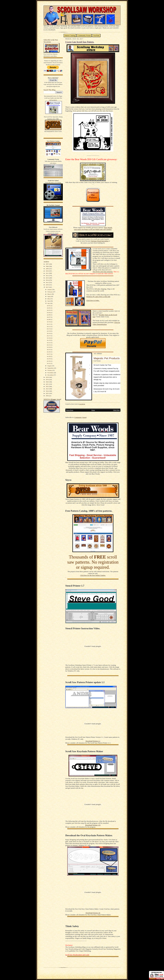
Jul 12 (49, 326)
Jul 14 (49, 331)
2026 (47, 396)
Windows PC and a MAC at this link (98, 297)
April (49, 296)
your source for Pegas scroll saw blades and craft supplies (93, 229)
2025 (47, 393)
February (50, 292)
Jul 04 (49, 313)
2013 (47, 278)
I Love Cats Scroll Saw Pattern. (80, 42)
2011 (47, 273)
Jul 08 (49, 319)
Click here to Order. (93, 300)
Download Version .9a (93, 913)
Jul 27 (49, 354)
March (49, 294)
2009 (47, 269)
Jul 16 (49, 333)
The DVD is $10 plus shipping (103, 272)
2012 (47, 276)
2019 (47, 380)
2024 (47, 391)
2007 (47, 264)
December (50, 375)
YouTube (96, 35)
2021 (47, 384)
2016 (47, 285)
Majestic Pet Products (107, 358)
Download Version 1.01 (93, 825)
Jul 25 (49, 349)
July (49, 303)
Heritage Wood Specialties (100, 241)
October (50, 370)
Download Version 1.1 (93, 741)
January (50, 289)
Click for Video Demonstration (106, 323)
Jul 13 (49, 329)
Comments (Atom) (80, 417)
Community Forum (84, 35)
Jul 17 (49, 336)
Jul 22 (49, 343)
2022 (47, 386)
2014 (47, 280)
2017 (47, 287)
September (51, 368)
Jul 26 (49, 352)
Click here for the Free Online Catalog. (93, 575)
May (49, 299)
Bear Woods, (108, 228)
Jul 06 (49, 315)
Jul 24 (49, 347)
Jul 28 (49, 356)
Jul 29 (49, 359)
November (51, 373)
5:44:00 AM (82, 404)
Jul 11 (49, 324)
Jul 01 (49, 306)
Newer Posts (70, 410)
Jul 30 (49, 361)
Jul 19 (49, 340)
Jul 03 (49, 310)
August (50, 366)
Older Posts (116, 410)
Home (93, 410)
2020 (47, 382)
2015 (47, 282)
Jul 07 (49, 317)
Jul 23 (49, 345)
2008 (47, 266)
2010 (47, 271)
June (49, 301)
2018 (47, 377)
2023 (47, 389)
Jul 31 (49, 363)
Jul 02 (49, 308)
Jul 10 (49, 322)
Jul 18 (49, 338)
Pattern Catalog (70, 35)
